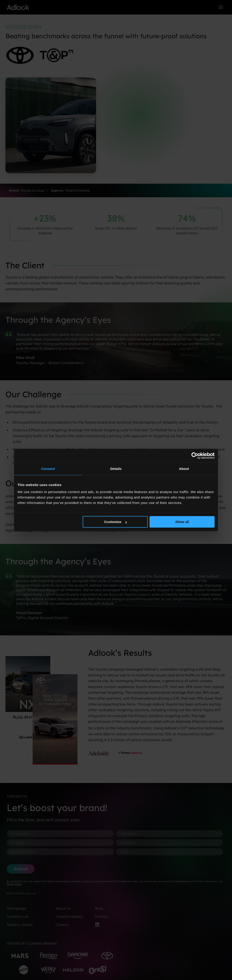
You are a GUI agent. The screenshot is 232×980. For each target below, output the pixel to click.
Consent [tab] (48, 469)
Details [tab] (116, 469)
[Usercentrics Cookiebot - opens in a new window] (195, 456)
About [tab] (184, 469)
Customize (116, 522)
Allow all (182, 522)
